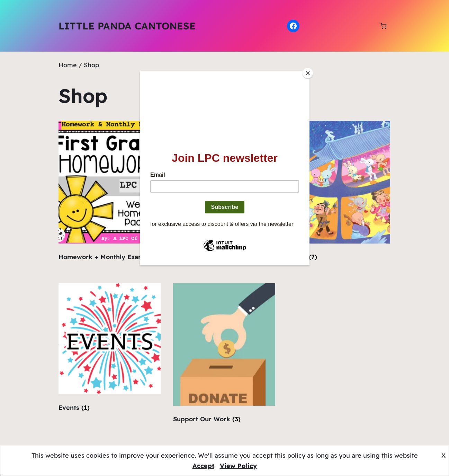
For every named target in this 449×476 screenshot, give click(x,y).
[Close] (308, 73)
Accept (203, 466)
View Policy (238, 466)
